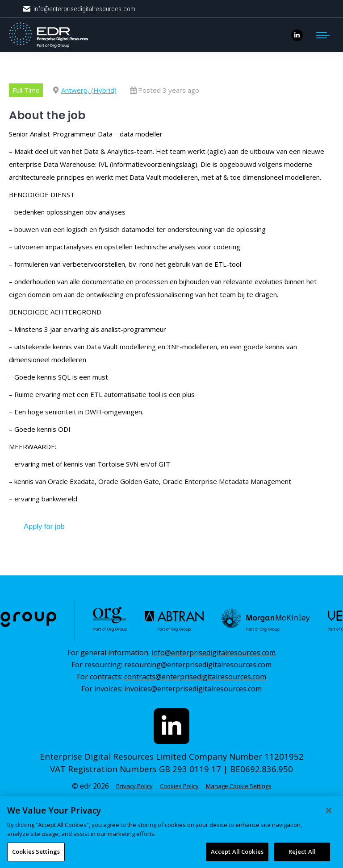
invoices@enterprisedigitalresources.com (193, 689)
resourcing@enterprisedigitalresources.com (198, 665)
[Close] (329, 831)
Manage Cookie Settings (239, 786)
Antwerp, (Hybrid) (89, 90)
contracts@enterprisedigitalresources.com (195, 677)
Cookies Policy (179, 786)
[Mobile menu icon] (323, 35)
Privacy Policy (134, 786)
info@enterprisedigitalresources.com (79, 9)
